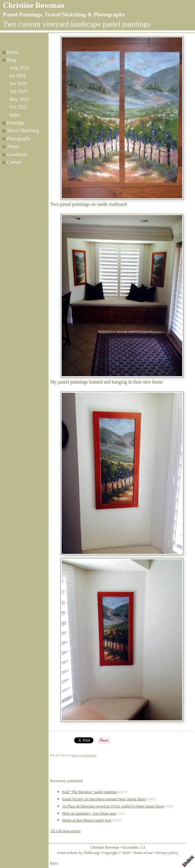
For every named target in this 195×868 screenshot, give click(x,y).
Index (15, 115)
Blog (11, 60)
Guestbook (17, 154)
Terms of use (143, 853)
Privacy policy (167, 853)
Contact (14, 162)
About (13, 146)
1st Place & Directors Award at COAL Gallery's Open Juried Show (113, 806)
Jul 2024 (18, 76)
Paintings (16, 123)
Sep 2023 (18, 91)
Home (13, 52)
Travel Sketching (23, 130)
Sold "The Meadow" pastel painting (90, 792)
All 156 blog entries (65, 831)
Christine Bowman (33, 5)
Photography (19, 139)
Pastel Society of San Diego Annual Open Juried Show (104, 799)
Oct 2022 (18, 107)
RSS (54, 864)
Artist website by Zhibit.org (78, 853)
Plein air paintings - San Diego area (89, 813)
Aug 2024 (19, 68)
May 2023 (19, 99)
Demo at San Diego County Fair (87, 820)
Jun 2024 (18, 83)
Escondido (130, 847)
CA (143, 847)
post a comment (84, 755)
